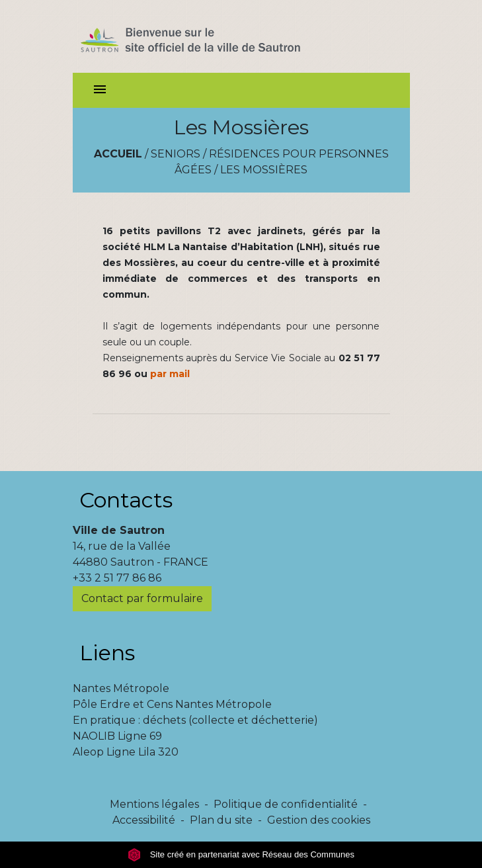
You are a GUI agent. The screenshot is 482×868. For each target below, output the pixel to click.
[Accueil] (214, 36)
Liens (107, 653)
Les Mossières (264, 170)
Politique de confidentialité (286, 804)
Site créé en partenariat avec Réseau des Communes (241, 854)
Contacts (126, 500)
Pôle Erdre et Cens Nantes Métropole (172, 704)
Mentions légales (154, 804)
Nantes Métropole (121, 688)
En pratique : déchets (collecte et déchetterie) (195, 720)
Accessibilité (144, 820)
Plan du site (221, 820)
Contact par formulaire (142, 598)
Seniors (176, 154)
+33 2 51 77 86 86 (117, 578)
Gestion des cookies (319, 820)
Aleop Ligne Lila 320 (126, 752)
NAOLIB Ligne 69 (117, 736)
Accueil (118, 154)
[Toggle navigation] (100, 90)
